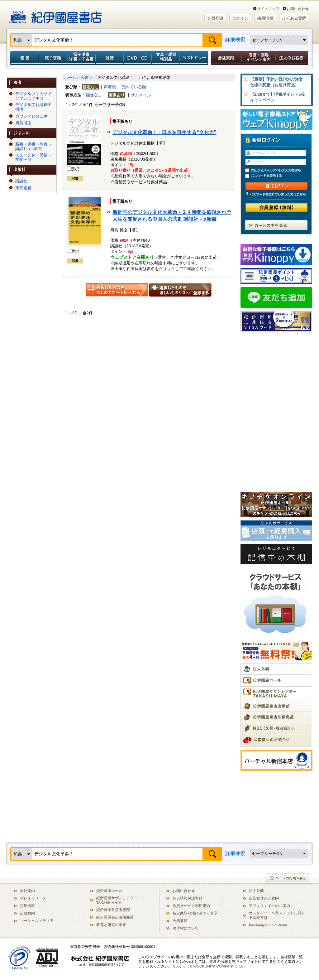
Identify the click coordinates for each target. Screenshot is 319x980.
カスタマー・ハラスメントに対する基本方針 (277, 915)
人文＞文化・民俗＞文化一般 (33, 157)
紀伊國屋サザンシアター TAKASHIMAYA (117, 900)
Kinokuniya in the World (268, 925)
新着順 (110, 87)
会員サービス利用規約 (191, 906)
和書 (23, 58)
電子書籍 (53, 58)
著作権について (186, 928)
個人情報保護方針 (188, 898)
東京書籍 (23, 188)
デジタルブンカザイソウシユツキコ (33, 96)
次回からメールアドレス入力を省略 (279, 170)
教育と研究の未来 (111, 925)
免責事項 (180, 921)
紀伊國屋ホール (109, 891)
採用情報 (265, 18)
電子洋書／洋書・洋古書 (81, 58)
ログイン (240, 18)
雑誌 (110, 58)
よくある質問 (294, 18)
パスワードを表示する (279, 176)
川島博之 (23, 123)
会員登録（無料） (276, 208)
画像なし (94, 95)
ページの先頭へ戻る (289, 879)
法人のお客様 (292, 58)
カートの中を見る (276, 225)
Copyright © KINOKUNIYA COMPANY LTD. (208, 966)
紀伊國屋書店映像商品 (115, 917)
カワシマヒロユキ (31, 116)
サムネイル (141, 95)
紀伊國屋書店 (55, 15)
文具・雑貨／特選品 (166, 58)
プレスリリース (33, 898)
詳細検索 (235, 39)
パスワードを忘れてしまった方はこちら (276, 194)
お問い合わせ (298, 9)
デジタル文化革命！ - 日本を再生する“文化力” (164, 132)
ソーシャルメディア (37, 921)
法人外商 (256, 891)
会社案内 (225, 58)
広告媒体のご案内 (264, 898)
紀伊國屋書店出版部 (113, 910)
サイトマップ (268, 9)
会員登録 (215, 18)
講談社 (21, 181)
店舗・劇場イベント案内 (258, 58)
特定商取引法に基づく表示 (195, 913)
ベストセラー (195, 58)
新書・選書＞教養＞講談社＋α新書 (33, 147)
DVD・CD (138, 58)
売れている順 (134, 87)
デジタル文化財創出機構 (33, 107)
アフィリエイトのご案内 (269, 906)
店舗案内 (27, 913)
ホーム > (72, 77)
